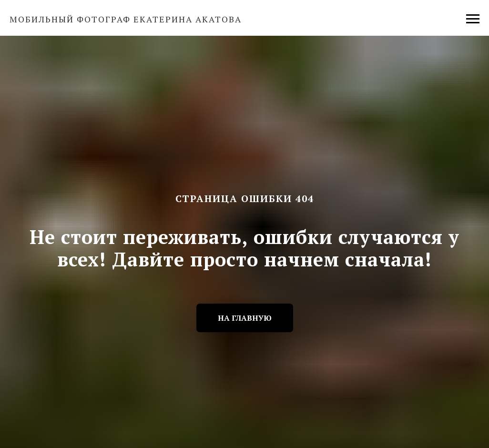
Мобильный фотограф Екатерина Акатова (126, 19)
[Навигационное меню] (473, 19)
